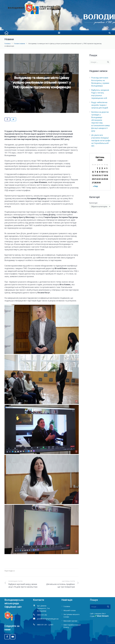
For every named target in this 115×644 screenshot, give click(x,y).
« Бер (95, 186)
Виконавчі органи (70, 621)
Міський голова (70, 610)
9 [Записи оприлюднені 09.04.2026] (100, 172)
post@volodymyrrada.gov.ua (48, 619)
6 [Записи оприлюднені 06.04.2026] (93, 172)
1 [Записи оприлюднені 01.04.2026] (97, 168)
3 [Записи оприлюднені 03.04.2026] (102, 168)
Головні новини (19, 43)
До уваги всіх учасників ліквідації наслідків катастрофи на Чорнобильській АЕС (101, 140)
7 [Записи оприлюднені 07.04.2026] (95, 172)
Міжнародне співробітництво (41, 73)
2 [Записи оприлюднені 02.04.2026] (100, 168)
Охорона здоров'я (62, 73)
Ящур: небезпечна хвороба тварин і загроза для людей (100, 105)
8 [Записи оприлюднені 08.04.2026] (97, 172)
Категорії (93, 203)
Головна (7, 43)
